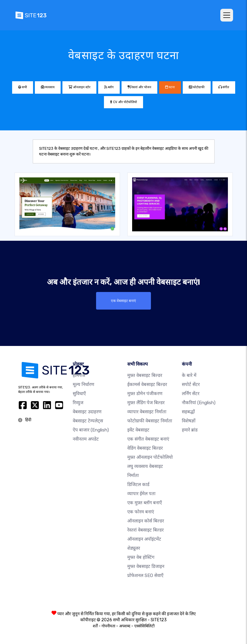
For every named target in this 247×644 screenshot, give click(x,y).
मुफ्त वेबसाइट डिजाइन (146, 566)
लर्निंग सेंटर (191, 393)
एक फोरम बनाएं (141, 512)
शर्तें (95, 626)
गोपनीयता (108, 626)
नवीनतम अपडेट (86, 439)
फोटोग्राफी (197, 87)
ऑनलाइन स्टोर (79, 87)
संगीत (224, 87)
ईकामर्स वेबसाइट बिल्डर (147, 384)
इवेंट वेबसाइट (138, 430)
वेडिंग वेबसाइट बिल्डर (145, 448)
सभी (23, 87)
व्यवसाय (48, 87)
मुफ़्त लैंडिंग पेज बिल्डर (146, 402)
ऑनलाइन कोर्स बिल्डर (146, 521)
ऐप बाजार (91, 430)
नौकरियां (199, 402)
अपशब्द (125, 626)
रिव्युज (78, 402)
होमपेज (79, 375)
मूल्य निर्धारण (83, 384)
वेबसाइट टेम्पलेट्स (88, 421)
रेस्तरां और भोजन (139, 87)
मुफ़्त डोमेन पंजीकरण (145, 393)
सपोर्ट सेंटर (191, 384)
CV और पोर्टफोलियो (124, 102)
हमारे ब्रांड (190, 430)
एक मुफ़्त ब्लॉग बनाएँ (145, 502)
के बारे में (189, 375)
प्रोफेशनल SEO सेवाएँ (145, 575)
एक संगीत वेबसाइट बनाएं (148, 439)
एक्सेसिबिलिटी (144, 626)
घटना (170, 87)
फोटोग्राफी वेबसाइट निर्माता (150, 421)
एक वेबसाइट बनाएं (124, 301)
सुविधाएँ (79, 393)
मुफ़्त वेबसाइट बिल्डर (145, 375)
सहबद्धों (188, 411)
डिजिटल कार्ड (138, 484)
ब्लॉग (109, 87)
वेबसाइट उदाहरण (87, 411)
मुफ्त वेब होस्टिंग (141, 557)
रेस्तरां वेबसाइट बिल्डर (145, 530)
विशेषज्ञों (189, 421)
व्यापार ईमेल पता (141, 493)
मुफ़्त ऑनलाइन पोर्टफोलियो (150, 457)
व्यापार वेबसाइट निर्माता (147, 411)
